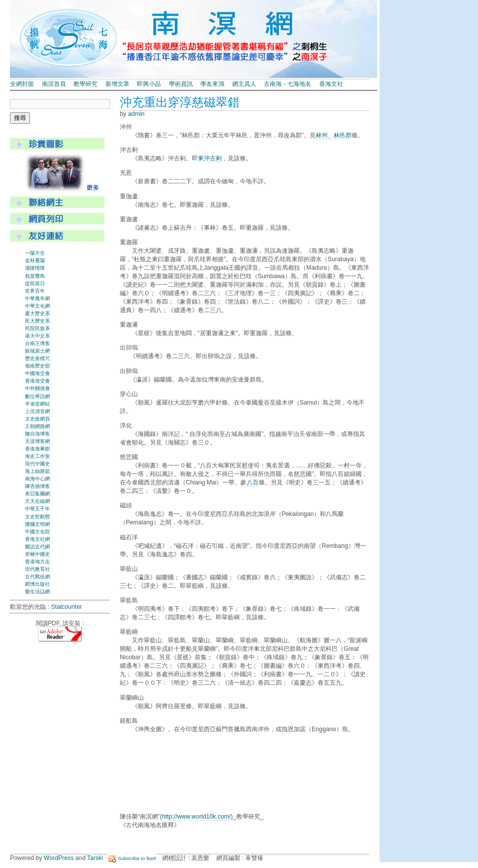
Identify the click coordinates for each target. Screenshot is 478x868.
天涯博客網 (37, 441)
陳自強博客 (37, 434)
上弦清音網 (37, 411)
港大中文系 (37, 336)
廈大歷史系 (37, 313)
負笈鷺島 (35, 276)
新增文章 (117, 84)
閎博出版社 (37, 584)
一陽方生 (35, 253)
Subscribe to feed (137, 858)
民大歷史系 (37, 321)
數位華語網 (37, 396)
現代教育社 (37, 569)
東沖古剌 (210, 158)
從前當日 (35, 283)
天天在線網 (37, 501)
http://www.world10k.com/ (196, 817)
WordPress (59, 858)
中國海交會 (37, 373)
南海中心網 (37, 479)
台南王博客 (37, 343)
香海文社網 (37, 539)
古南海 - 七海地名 (287, 84)
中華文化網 (37, 306)
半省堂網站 (37, 404)
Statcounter (66, 607)
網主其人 (244, 84)
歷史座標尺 (37, 358)
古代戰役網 (37, 577)
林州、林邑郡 (334, 135)
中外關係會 (37, 388)
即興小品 (149, 84)
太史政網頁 (37, 419)
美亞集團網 (37, 494)
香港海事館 (37, 449)
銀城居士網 (37, 351)
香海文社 (331, 84)
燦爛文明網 (37, 524)
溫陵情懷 (35, 268)
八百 (253, 482)
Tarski (95, 858)
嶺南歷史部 (37, 366)
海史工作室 (37, 456)
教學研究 (85, 84)
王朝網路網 (37, 426)
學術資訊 (181, 84)
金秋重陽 (35, 260)
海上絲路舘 (37, 471)
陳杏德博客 (37, 486)
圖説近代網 (37, 547)
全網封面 (22, 84)
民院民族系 (37, 328)
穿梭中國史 (37, 554)
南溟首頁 (54, 84)
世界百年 (35, 291)
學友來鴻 (212, 84)
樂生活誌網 (37, 592)
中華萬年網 (37, 298)
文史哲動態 (37, 517)
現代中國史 (37, 464)
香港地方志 (37, 562)
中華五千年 (37, 509)
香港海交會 (37, 381)
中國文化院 (37, 532)
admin (136, 114)
